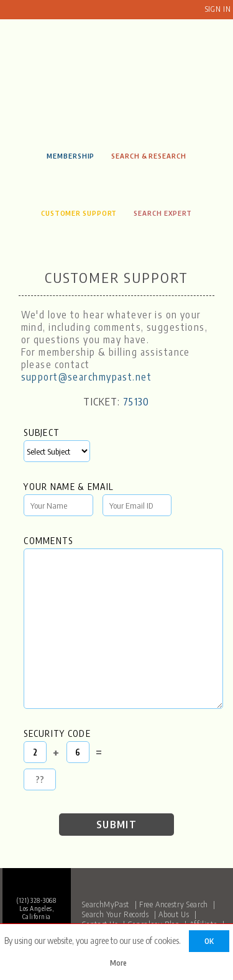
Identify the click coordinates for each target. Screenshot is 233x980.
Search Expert (163, 213)
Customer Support (79, 213)
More (118, 963)
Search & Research (148, 155)
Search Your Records (115, 914)
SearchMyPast (106, 904)
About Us (174, 914)
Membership (71, 155)
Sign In (218, 9)
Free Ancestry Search (174, 904)
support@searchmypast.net (87, 377)
